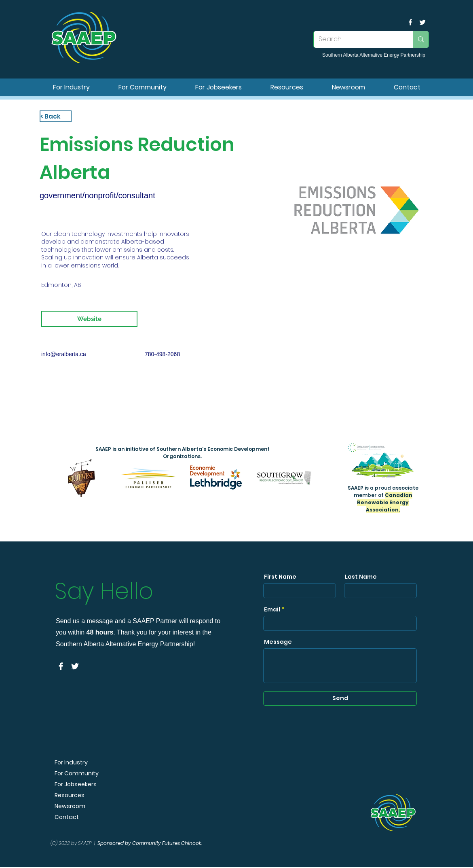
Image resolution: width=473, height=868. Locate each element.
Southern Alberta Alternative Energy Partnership (374, 55)
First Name (280, 577)
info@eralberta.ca (64, 354)
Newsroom (70, 806)
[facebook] (410, 22)
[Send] (340, 698)
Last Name (361, 577)
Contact (67, 817)
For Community (77, 774)
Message (278, 642)
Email (272, 609)
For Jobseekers (76, 784)
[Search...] (357, 39)
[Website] (89, 319)
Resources (70, 795)
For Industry (71, 763)
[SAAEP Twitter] (422, 22)
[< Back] (56, 116)
